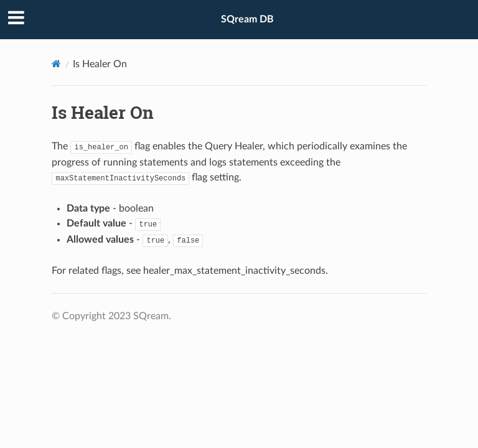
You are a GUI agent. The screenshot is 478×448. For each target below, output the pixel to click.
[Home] (56, 64)
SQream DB (247, 19)
